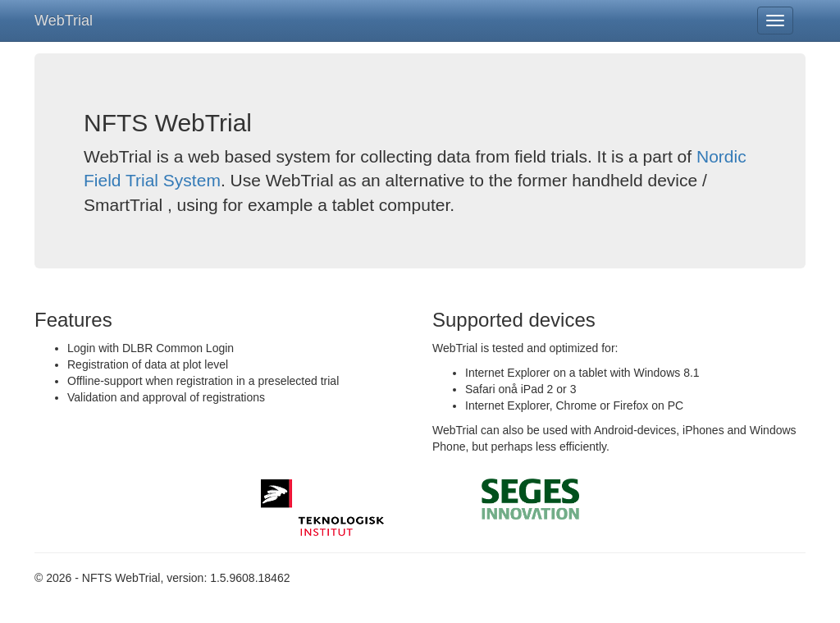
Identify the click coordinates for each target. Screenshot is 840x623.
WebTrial (64, 21)
